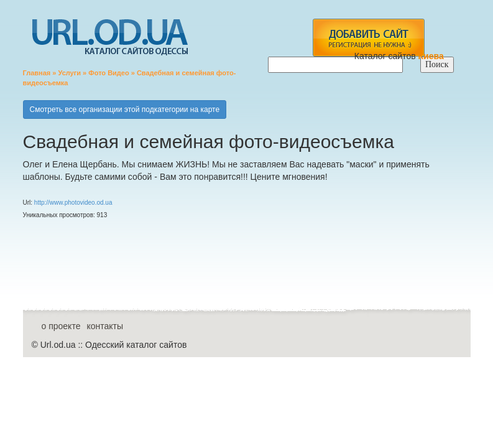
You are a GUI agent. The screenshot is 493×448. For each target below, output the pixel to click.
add (368, 38)
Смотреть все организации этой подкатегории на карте (125, 110)
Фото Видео (108, 73)
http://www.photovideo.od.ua (73, 203)
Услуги (69, 73)
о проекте (61, 326)
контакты (105, 326)
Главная (37, 73)
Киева (432, 56)
